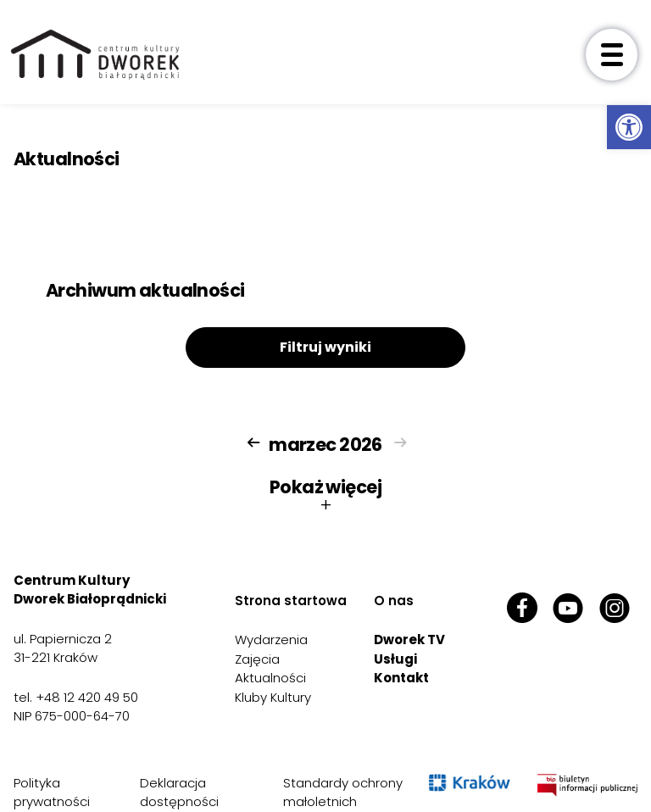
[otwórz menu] (612, 55)
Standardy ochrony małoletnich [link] (343, 793)
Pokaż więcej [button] (325, 496)
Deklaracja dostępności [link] (179, 793)
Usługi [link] (395, 659)
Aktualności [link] (270, 678)
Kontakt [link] (401, 678)
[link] (629, 127)
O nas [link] (394, 601)
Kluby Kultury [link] (273, 697)
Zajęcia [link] (257, 659)
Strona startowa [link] (291, 601)
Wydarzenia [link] (271, 640)
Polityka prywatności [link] (52, 793)
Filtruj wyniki (325, 347)
